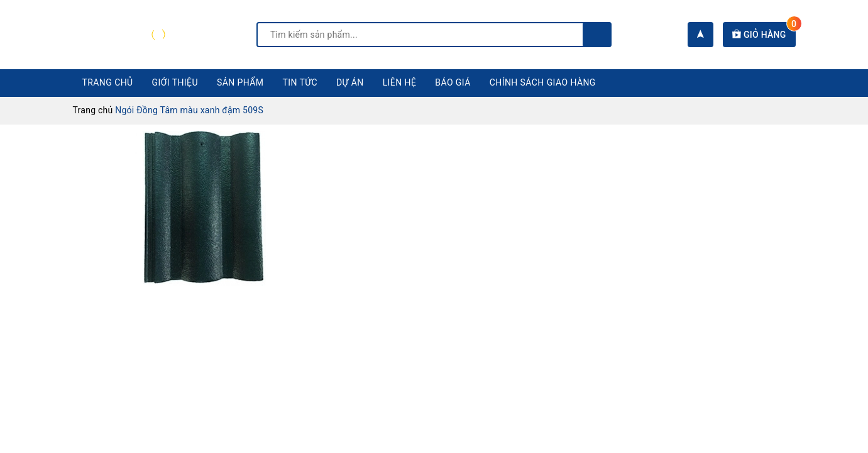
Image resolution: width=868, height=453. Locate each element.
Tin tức (300, 82)
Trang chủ (108, 82)
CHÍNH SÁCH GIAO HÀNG (543, 82)
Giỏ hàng (764, 35)
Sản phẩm (240, 82)
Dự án (350, 82)
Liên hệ (400, 82)
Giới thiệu (175, 82)
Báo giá (453, 82)
